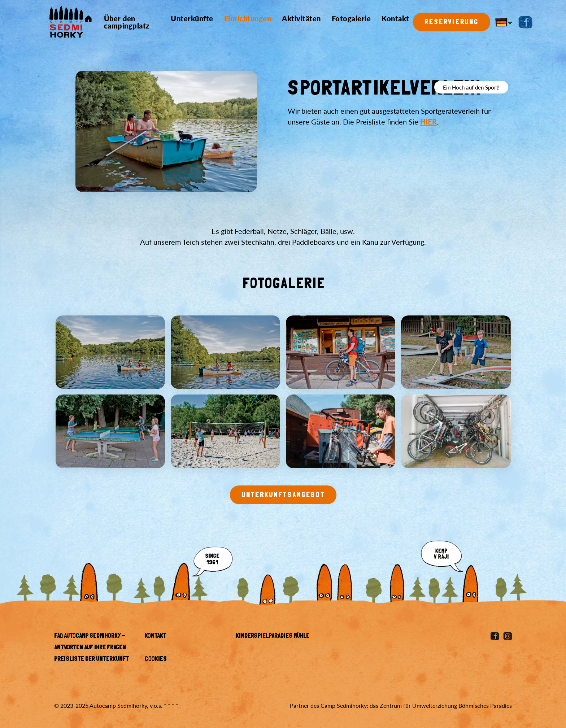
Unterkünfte (192, 18)
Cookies (156, 659)
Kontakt (395, 18)
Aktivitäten (301, 18)
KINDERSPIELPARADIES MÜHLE (273, 636)
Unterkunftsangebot (283, 495)
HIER (428, 122)
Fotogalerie (351, 18)
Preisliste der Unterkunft (92, 659)
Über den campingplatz (127, 22)
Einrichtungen (248, 18)
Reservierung (452, 22)
